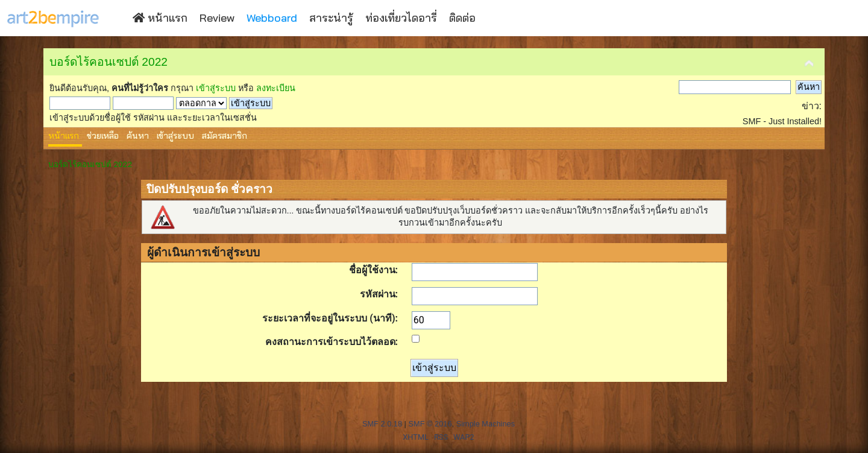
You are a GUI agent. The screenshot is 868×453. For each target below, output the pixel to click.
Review (217, 18)
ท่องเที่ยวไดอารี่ (401, 18)
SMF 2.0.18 (382, 424)
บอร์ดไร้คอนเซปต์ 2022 (108, 62)
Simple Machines (486, 424)
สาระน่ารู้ (331, 18)
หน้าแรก (160, 18)
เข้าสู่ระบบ (216, 88)
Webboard (272, 18)
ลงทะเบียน (276, 88)
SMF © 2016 (430, 424)
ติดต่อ (462, 18)
